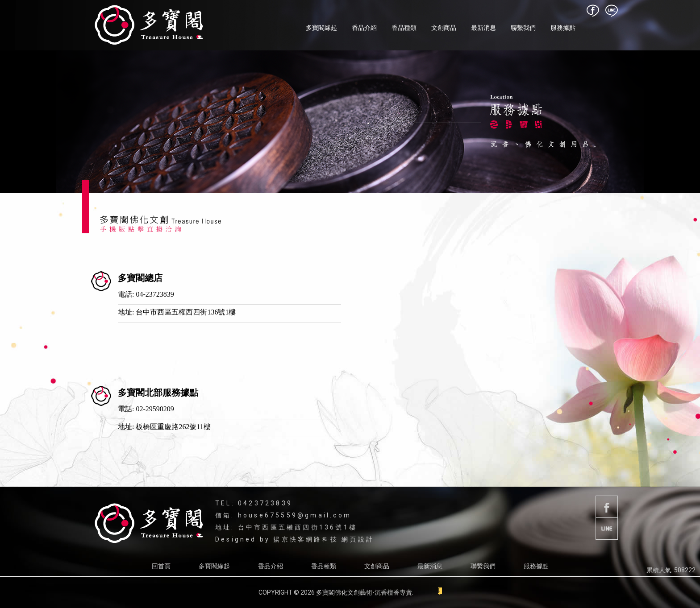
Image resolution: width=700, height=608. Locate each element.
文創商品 (444, 28)
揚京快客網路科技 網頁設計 (324, 539)
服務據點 (563, 28)
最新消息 (483, 28)
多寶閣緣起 (321, 28)
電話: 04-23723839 (146, 294)
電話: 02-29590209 (146, 409)
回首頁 (161, 566)
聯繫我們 (523, 28)
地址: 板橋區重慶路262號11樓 (164, 427)
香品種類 (404, 28)
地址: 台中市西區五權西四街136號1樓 (177, 312)
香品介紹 (364, 28)
